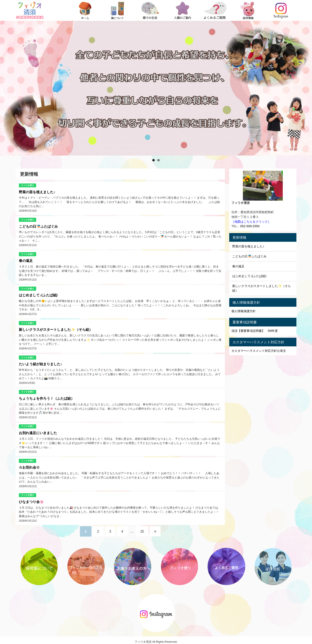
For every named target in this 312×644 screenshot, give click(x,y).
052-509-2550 (250, 226)
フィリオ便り (28, 185)
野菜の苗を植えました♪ (37, 192)
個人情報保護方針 (244, 311)
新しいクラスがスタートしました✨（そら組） (56, 328)
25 (143, 528)
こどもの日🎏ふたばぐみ (38, 226)
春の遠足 (26, 260)
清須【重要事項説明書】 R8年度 (255, 331)
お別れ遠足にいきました (38, 431)
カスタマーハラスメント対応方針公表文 (259, 351)
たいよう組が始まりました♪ (41, 362)
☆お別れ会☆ (29, 465)
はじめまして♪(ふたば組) (38, 294)
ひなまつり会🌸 (31, 499)
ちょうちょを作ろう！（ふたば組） (47, 396)
